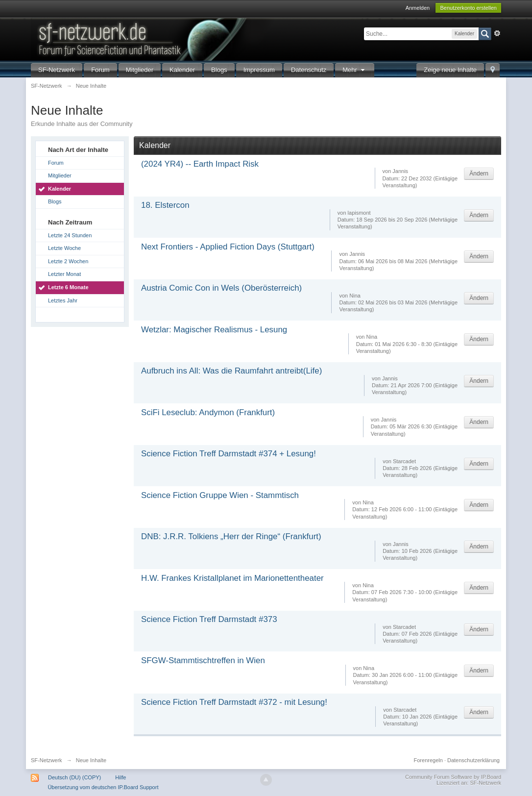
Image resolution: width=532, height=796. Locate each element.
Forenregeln (428, 760)
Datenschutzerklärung (473, 760)
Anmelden (418, 8)
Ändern (479, 174)
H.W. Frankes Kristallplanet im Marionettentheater (232, 578)
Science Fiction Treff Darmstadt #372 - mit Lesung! (234, 702)
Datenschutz (309, 70)
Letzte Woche (64, 248)
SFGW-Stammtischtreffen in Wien (203, 660)
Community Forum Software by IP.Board (453, 777)
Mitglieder (140, 70)
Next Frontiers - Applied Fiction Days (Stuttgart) (228, 247)
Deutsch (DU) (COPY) (74, 777)
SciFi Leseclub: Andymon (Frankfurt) (208, 412)
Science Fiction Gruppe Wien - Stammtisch (220, 495)
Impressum (259, 70)
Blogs (219, 70)
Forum (100, 70)
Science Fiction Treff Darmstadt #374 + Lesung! (229, 454)
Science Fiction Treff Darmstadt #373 (209, 619)
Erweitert (497, 33)
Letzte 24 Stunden (70, 235)
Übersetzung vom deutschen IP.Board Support (103, 787)
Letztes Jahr (63, 300)
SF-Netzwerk (57, 70)
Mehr (355, 70)
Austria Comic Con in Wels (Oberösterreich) (221, 288)
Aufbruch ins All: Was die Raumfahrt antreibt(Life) (231, 371)
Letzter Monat (64, 274)
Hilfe (121, 777)
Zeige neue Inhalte (450, 70)
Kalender (182, 70)
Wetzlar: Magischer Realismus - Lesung (214, 330)
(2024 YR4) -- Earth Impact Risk (200, 164)
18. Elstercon (165, 205)
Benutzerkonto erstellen (468, 8)
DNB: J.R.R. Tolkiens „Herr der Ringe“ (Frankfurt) (231, 536)
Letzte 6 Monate (68, 287)
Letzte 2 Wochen (68, 261)
